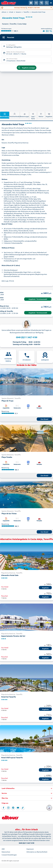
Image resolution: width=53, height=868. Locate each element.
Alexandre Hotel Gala (10, 575)
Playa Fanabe (7, 457)
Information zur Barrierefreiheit (37, 852)
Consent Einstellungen (9, 855)
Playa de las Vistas (9, 513)
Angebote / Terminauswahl (38, 299)
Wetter (41, 115)
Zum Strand (44, 419)
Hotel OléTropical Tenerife (12, 757)
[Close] (51, 8)
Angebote (49, 115)
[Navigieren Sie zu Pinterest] (13, 808)
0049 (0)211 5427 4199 (27, 337)
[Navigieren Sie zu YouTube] (18, 808)
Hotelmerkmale (15, 115)
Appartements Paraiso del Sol (13, 636)
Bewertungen (24, 115)
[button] (26, 788)
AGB (3, 849)
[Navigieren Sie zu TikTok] (23, 808)
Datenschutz (6, 852)
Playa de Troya (7, 401)
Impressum (30, 849)
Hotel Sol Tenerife (9, 697)
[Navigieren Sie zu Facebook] (4, 808)
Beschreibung (5, 115)
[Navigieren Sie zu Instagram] (8, 808)
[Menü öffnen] (51, 3)
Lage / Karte (33, 116)
